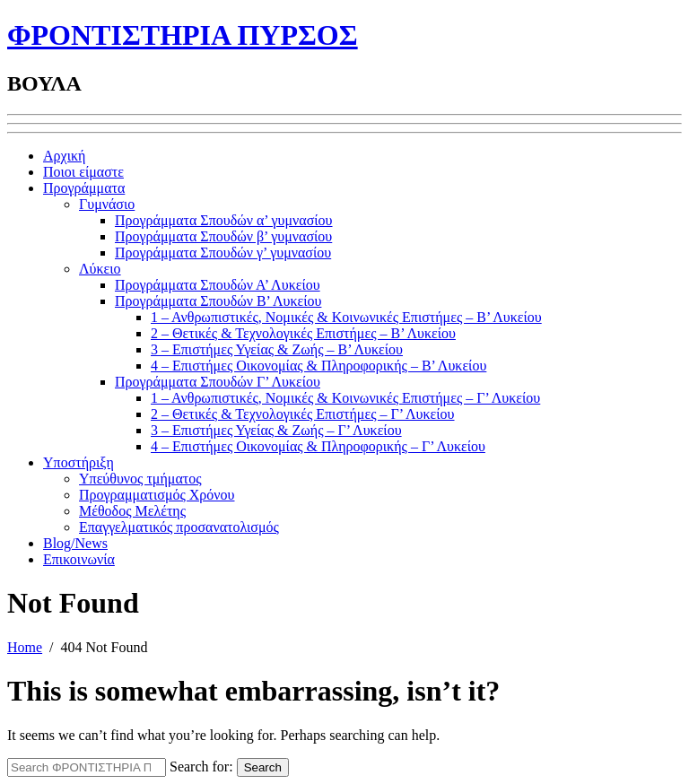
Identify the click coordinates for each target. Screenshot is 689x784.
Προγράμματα (84, 188)
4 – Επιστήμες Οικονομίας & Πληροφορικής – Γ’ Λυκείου (318, 446)
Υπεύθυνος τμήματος (140, 479)
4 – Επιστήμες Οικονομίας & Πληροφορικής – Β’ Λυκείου (318, 366)
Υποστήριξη (78, 462)
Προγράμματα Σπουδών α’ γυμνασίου (224, 220)
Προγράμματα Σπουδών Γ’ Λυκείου (218, 382)
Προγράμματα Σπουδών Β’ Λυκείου (218, 301)
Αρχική (64, 156)
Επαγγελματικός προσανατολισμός (179, 527)
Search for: (201, 767)
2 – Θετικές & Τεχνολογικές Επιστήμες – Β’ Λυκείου (303, 333)
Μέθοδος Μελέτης (132, 511)
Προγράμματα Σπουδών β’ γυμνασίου (223, 236)
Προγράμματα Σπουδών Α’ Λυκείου (218, 285)
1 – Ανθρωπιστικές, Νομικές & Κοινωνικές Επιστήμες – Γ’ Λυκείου (345, 398)
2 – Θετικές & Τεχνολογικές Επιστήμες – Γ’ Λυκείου (303, 414)
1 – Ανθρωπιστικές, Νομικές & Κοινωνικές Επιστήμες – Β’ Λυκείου (346, 317)
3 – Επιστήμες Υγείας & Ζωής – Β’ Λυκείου (277, 349)
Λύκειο (100, 269)
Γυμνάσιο (107, 204)
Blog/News (75, 543)
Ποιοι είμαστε (83, 172)
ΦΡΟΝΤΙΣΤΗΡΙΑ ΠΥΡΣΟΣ (183, 35)
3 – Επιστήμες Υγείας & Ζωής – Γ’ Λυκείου (276, 430)
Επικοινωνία (79, 559)
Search (263, 767)
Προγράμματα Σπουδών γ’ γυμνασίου (223, 253)
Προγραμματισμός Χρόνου (157, 495)
